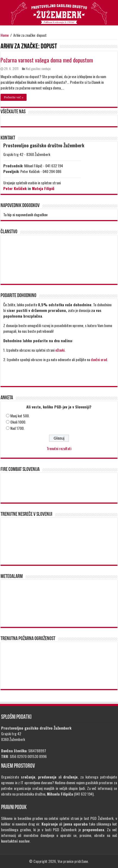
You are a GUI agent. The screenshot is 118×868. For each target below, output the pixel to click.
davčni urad (99, 359)
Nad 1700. (17, 428)
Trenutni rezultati (59, 448)
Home (5, 35)
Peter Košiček (15, 188)
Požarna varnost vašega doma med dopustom (47, 60)
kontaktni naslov (15, 841)
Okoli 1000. (18, 422)
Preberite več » (14, 97)
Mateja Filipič (43, 188)
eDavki (60, 350)
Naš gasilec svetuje (38, 69)
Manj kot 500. (20, 416)
